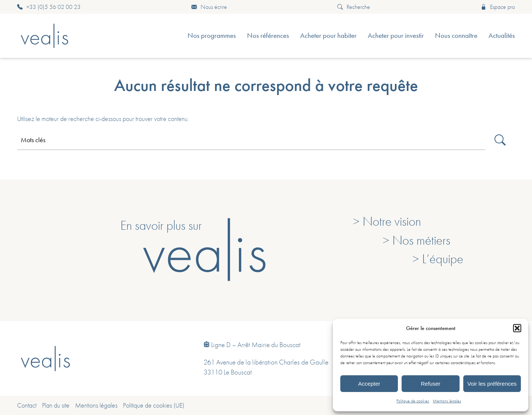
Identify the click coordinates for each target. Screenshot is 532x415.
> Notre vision (387, 221)
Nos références (268, 35)
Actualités (502, 35)
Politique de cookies (413, 401)
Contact (27, 405)
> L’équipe (438, 259)
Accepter (369, 384)
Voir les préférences (492, 384)
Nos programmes (212, 35)
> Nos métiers (416, 240)
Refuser (431, 384)
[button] (517, 328)
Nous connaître (456, 35)
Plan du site (56, 405)
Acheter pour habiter (328, 35)
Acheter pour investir (396, 35)
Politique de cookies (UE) (154, 405)
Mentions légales (447, 401)
